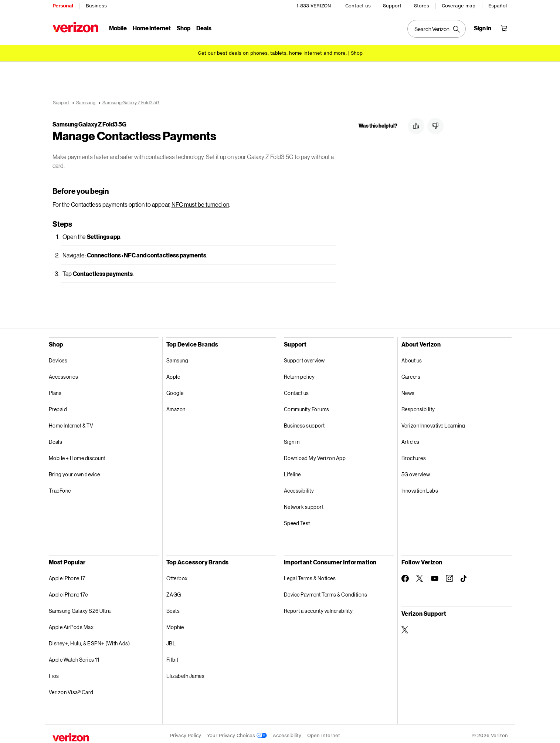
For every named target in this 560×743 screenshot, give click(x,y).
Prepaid (58, 406)
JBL (171, 640)
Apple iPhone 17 (67, 575)
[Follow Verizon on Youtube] (435, 575)
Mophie (175, 623)
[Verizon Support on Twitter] (405, 626)
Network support (304, 503)
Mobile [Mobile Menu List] (118, 28)
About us (412, 357)
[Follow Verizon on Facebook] (405, 575)
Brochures (414, 454)
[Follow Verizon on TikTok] (464, 575)
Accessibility (299, 487)
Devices (58, 357)
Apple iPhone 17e (68, 591)
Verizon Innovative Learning (433, 422)
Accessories (64, 373)
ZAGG (174, 591)
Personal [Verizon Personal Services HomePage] (63, 6)
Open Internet (324, 732)
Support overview (304, 357)
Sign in (292, 438)
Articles (410, 438)
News (408, 389)
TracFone (60, 487)
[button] (416, 126)
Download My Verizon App (315, 454)
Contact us (358, 6)
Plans (55, 389)
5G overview (416, 471)
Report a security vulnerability (318, 607)
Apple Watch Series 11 (74, 656)
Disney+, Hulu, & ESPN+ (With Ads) (89, 640)
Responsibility (418, 406)
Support (393, 6)
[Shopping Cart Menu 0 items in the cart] (504, 28)
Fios (54, 672)
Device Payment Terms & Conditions (326, 591)
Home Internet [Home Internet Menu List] (152, 28)
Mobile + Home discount (77, 454)
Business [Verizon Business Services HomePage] (96, 6)
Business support (304, 422)
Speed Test (297, 519)
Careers (411, 373)
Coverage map (459, 6)
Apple (173, 373)
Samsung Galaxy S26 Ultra (80, 607)
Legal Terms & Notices (310, 575)
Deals (56, 438)
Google (175, 389)
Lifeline (292, 471)
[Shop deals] (357, 53)
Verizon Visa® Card (71, 688)
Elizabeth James (186, 672)
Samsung (177, 357)
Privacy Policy (186, 732)
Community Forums (307, 406)
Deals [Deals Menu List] (204, 28)
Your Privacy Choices (237, 732)
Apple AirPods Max (71, 623)
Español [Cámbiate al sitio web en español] (498, 6)
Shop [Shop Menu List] (184, 28)
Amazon (176, 406)
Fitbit (172, 656)
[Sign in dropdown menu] (483, 28)
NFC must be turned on (200, 201)
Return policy (299, 373)
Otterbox (177, 575)
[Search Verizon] (437, 29)
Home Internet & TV (71, 422)
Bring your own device (74, 471)
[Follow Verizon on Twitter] (420, 575)
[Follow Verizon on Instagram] (449, 575)
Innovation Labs (420, 487)
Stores (422, 6)
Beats (173, 607)
